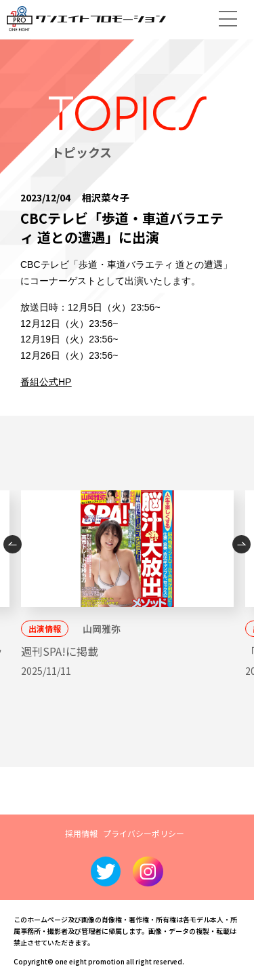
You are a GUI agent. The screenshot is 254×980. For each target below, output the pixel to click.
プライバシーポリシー (144, 833)
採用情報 (81, 833)
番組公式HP (46, 382)
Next (241, 544)
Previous (13, 544)
